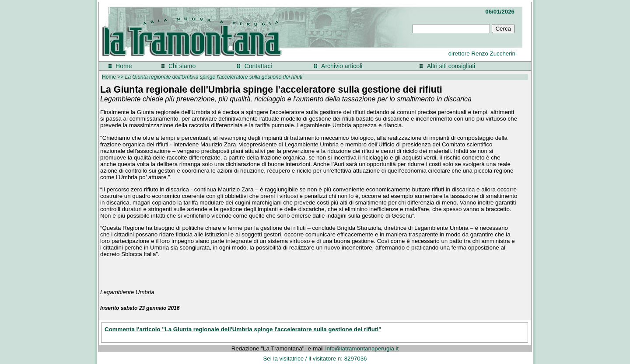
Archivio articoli (342, 66)
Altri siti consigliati (451, 66)
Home (124, 66)
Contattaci (258, 66)
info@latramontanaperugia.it (362, 348)
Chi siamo (182, 66)
